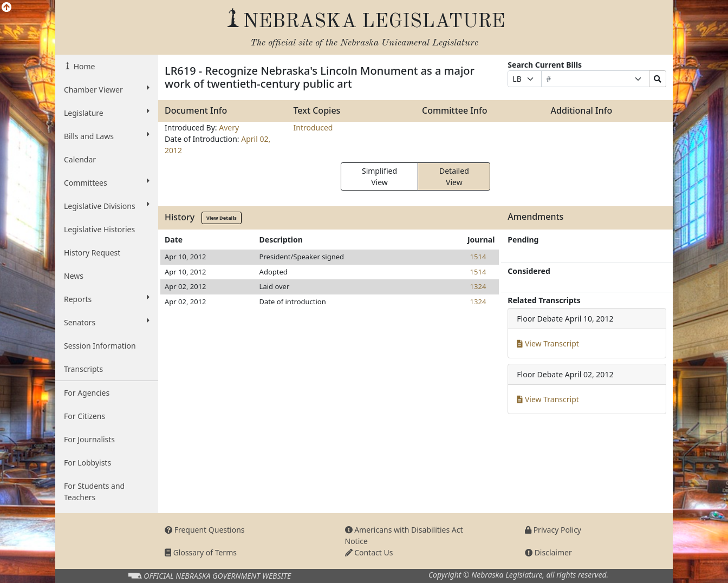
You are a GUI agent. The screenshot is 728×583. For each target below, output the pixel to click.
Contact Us (369, 552)
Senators (107, 322)
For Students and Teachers (94, 492)
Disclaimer (548, 552)
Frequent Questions (205, 530)
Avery (229, 127)
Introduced (313, 127)
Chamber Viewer (107, 89)
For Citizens (84, 416)
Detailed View (454, 176)
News (74, 276)
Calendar (80, 159)
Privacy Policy (553, 530)
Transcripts (83, 369)
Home (83, 66)
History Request (92, 253)
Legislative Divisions (107, 206)
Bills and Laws (107, 136)
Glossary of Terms (201, 552)
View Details (222, 218)
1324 (478, 286)
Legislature (107, 113)
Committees (107, 182)
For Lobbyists (87, 463)
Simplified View (379, 176)
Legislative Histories (99, 229)
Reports (107, 299)
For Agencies (87, 393)
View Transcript (548, 343)
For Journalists (89, 439)
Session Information (100, 346)
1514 (478, 257)
